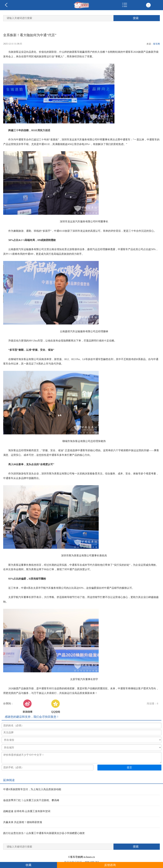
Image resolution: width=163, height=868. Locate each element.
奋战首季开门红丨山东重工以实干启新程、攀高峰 (31, 800)
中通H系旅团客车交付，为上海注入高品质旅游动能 (32, 789)
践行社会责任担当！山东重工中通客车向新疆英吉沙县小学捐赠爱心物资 (44, 833)
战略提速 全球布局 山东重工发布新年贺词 (27, 811)
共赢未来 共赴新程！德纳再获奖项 (23, 822)
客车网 (156, 44)
